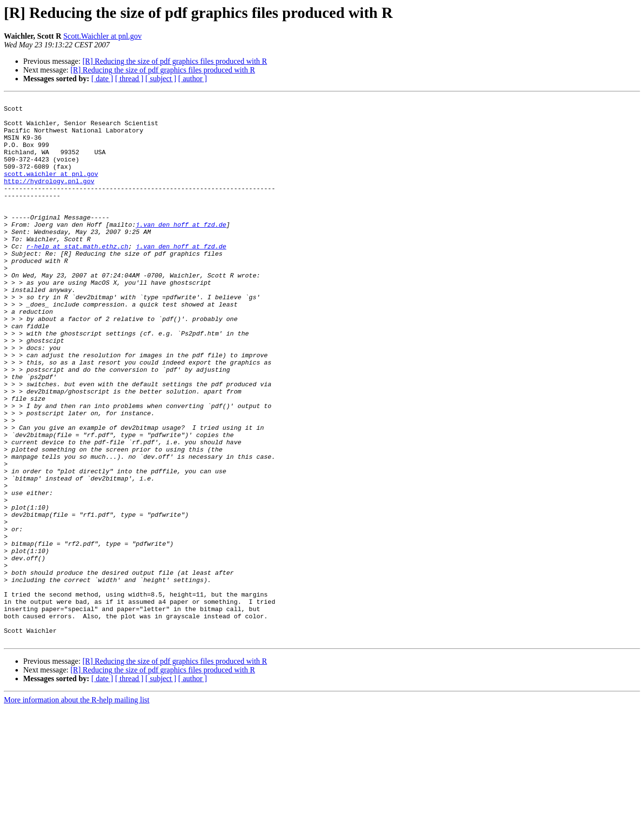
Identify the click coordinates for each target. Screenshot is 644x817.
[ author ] (193, 79)
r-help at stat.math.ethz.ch (78, 277)
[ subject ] (161, 79)
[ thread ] (129, 79)
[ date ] (102, 79)
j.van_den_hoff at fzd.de (181, 250)
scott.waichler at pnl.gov (51, 190)
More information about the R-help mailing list (77, 809)
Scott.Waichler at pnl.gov (102, 36)
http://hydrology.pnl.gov (49, 198)
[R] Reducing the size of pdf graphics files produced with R (175, 61)
